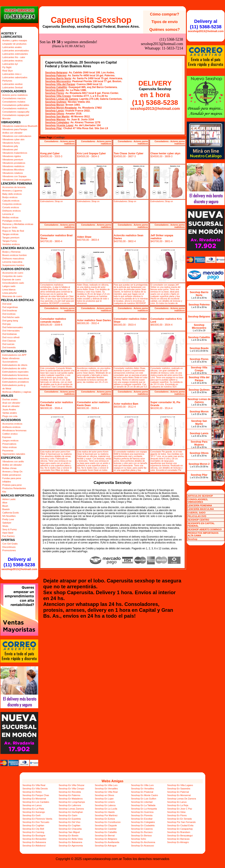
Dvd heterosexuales (12, 327)
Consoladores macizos (14, 98)
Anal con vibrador (11, 403)
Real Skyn (8, 71)
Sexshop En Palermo (69, 795)
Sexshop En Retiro (32, 792)
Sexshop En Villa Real (34, 785)
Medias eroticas (10, 217)
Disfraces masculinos (13, 259)
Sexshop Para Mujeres (199, 443)
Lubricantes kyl (10, 64)
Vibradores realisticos (13, 166)
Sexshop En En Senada (180, 819)
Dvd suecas (8, 344)
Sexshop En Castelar (106, 829)
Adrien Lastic (9, 499)
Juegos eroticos (10, 440)
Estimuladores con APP (14, 355)
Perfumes (7, 81)
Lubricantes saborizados (15, 77)
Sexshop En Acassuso (142, 846)
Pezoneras (8, 451)
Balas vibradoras (11, 358)
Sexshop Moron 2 (199, 464)
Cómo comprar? (164, 14)
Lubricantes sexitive (12, 84)
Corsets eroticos (11, 207)
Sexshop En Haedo (105, 812)
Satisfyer (7, 523)
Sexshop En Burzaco (142, 832)
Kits (4, 492)
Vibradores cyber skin (13, 139)
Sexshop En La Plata (33, 809)
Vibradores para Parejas (15, 129)
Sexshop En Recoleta (70, 792)
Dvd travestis (9, 347)
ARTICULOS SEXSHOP (200, 496)
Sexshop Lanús (54, 111)
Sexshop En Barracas (178, 839)
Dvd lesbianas (10, 334)
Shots (5, 526)
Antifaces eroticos (11, 427)
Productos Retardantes (14, 488)
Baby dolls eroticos (12, 194)
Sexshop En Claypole (106, 825)
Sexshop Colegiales (57, 122)
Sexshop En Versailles (106, 789)
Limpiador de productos (14, 44)
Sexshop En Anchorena (143, 842)
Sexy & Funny (9, 529)
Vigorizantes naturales (14, 454)
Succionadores (10, 362)
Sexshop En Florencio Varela (37, 819)
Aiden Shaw (84, 237)
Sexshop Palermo (56, 75)
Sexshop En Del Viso (69, 822)
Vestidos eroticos (11, 244)
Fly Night (7, 67)
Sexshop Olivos (55, 114)
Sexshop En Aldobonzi (34, 846)
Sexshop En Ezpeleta (70, 819)
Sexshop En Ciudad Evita (180, 825)
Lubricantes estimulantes (15, 54)
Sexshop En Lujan (104, 799)
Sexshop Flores (54, 93)
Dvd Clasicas (9, 341)
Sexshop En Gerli (31, 815)
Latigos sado (9, 286)
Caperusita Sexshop (91, 20)
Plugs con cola (10, 416)
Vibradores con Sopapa (14, 176)
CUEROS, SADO (197, 513)
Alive (5, 503)
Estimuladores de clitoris (15, 365)
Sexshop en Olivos (105, 795)
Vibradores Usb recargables (17, 180)
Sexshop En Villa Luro (106, 785)
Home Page (46, 137)
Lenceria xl (8, 214)
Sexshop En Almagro (178, 842)
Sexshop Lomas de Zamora (61, 99)
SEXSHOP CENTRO (198, 520)
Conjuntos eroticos (12, 204)
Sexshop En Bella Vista (71, 839)
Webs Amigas (112, 781)
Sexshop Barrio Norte (58, 78)
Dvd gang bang (10, 321)
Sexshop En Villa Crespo (71, 789)
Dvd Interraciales (11, 331)
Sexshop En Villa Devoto (35, 789)
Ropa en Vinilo (10, 227)
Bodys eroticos (10, 197)
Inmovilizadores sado (13, 283)
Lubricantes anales (12, 47)
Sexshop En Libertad (142, 802)
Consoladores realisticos (15, 108)
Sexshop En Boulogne (34, 836)
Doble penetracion (12, 475)
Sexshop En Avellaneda (107, 842)
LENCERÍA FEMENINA (200, 505)
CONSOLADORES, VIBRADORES (198, 501)
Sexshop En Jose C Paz (180, 809)
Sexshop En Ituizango (34, 812)
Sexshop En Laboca (105, 805)
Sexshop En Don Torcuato (36, 822)
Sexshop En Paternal (178, 792)
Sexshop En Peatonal (142, 792)
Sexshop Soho (139, 839)
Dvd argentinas (10, 307)
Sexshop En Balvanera (34, 842)
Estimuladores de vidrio (14, 368)
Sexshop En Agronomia (71, 846)
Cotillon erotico (10, 434)
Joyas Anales (9, 409)
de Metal (7, 389)
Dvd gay (7, 324)
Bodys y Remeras (11, 252)
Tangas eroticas (10, 234)
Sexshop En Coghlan (33, 825)
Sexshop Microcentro (58, 81)
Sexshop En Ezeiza (105, 819)
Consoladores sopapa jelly (16, 112)
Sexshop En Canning (33, 832)
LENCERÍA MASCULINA (201, 509)
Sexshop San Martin (57, 117)
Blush (5, 506)
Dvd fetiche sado (11, 317)
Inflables (7, 482)
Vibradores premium (13, 160)
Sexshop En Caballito (106, 832)
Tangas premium (11, 238)
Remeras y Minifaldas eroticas (18, 224)
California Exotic (11, 513)
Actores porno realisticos (15, 95)
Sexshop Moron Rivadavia (61, 108)
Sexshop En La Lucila (106, 809)
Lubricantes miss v (12, 74)
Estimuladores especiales (15, 372)
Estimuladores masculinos (16, 378)
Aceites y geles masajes (15, 40)
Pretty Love (8, 519)
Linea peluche (10, 293)
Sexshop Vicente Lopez (59, 125)
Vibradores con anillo (13, 461)
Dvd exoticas (9, 314)
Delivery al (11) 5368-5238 (19, 562)
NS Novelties (9, 516)
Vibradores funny (11, 143)
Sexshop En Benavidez (34, 839)
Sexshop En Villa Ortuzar (71, 785)
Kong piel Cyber (50, 153)
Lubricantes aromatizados (16, 51)
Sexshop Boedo (55, 90)
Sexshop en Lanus (32, 805)
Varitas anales (10, 413)
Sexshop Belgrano (56, 73)
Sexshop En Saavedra (179, 789)
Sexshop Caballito (56, 87)
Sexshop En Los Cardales (36, 802)
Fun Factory (9, 536)
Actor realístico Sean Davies (94, 320)
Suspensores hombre (13, 265)
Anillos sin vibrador (12, 465)
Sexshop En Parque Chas (36, 795)
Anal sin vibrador (11, 406)
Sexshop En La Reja (178, 805)
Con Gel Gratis (10, 544)
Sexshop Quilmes (56, 102)
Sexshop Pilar (53, 128)
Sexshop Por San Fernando (182, 822)
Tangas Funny (10, 241)
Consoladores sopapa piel (16, 115)
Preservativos (9, 444)
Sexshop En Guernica (142, 812)
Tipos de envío (165, 22)
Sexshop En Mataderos (71, 799)
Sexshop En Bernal (105, 836)
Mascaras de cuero (12, 296)
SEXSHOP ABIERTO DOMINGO (205, 529)
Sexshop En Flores (177, 815)
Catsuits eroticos (11, 201)
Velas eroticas (9, 447)
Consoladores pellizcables (16, 105)
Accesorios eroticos (12, 424)
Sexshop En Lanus (177, 802)
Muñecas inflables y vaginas (17, 392)
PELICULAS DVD (197, 516)
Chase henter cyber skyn (165, 153)
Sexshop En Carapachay (180, 829)
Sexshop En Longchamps (72, 802)
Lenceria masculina (12, 262)
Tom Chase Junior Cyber (129, 153)
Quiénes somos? (164, 30)
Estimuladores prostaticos (16, 382)
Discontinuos (9, 547)
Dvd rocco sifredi (11, 337)
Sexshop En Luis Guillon (144, 799)
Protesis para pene (12, 485)
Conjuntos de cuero (12, 276)
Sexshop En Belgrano (106, 839)
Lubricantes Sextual (12, 87)
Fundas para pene (12, 478)
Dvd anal (7, 304)
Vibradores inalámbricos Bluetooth (20, 126)
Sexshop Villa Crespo (58, 96)
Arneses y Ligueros (12, 191)
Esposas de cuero (12, 279)
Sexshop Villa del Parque (60, 84)
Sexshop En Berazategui (180, 836)
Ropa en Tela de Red (13, 231)
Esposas (7, 437)
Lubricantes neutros (12, 61)
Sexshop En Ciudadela (143, 825)
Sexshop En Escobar (142, 819)
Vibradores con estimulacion (17, 136)
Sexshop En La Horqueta (144, 809)
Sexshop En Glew (176, 812)
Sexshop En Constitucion (108, 822)
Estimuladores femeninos (15, 375)
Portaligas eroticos (12, 221)
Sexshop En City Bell (33, 829)
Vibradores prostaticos (14, 163)
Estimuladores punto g (14, 385)
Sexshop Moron (55, 105)
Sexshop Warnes (55, 120)
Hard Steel (8, 533)
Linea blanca (9, 290)
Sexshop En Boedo (68, 836)
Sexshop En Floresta (142, 815)
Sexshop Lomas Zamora (71, 809)
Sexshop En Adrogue (106, 846)
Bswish (6, 509)
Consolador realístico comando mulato (53, 320)
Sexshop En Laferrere (70, 805)
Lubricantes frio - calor (14, 57)
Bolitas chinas (9, 468)
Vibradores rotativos (13, 173)
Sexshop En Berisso (141, 836)
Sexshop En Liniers (105, 802)
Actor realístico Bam (126, 404)
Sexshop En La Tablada (143, 805)
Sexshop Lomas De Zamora (182, 799)
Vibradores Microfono (13, 170)
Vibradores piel (10, 149)
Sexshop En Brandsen (179, 832)
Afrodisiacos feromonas (14, 430)
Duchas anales (10, 399)
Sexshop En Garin (68, 815)
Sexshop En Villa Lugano (180, 785)
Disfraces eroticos (11, 211)
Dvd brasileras (10, 311)
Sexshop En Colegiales (143, 822)
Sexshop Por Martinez (106, 815)
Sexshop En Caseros (142, 829)
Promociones (9, 550)
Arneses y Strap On (12, 472)
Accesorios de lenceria (14, 187)
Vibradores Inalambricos (15, 153)
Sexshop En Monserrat (179, 795)
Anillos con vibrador (12, 133)
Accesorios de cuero (13, 273)
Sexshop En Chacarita (70, 829)
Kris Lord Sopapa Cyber (91, 153)
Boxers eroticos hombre (14, 255)
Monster (7, 118)
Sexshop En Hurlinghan (71, 812)
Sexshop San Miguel (69, 832)
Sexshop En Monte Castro (144, 795)
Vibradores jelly (10, 146)
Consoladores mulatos (14, 102)
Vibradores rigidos (12, 156)
